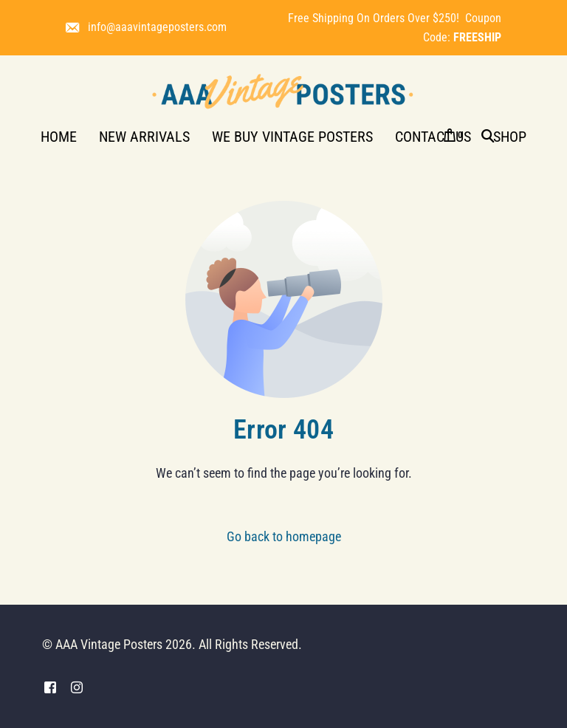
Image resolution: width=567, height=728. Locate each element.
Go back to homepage (284, 536)
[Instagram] (77, 688)
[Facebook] (50, 688)
